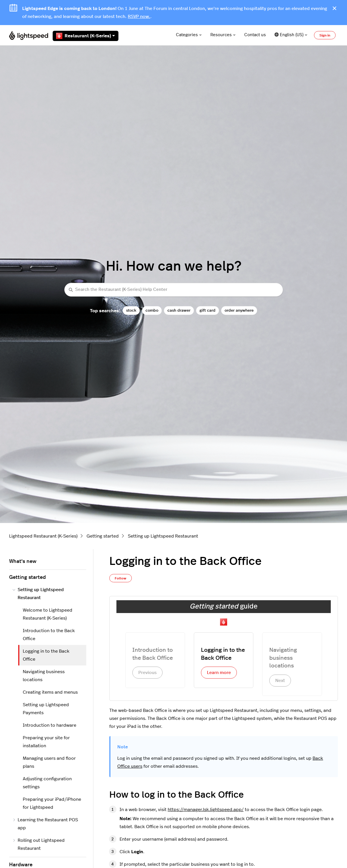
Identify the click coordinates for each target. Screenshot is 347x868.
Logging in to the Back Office (46, 655)
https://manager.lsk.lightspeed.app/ (206, 810)
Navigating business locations (44, 676)
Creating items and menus (50, 692)
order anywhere (239, 310)
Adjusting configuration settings (47, 783)
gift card (208, 310)
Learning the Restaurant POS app (45, 824)
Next (280, 681)
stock (131, 310)
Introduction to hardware (50, 725)
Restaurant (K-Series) (86, 36)
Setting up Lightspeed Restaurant (163, 536)
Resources (223, 35)
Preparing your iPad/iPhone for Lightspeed (52, 803)
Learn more (219, 673)
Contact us (255, 35)
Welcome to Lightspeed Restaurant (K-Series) (48, 614)
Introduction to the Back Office (49, 635)
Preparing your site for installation (46, 742)
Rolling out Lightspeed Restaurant (39, 844)
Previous (147, 673)
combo (152, 310)
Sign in (325, 35)
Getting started (103, 536)
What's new (23, 561)
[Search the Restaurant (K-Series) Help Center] (174, 290)
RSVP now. (139, 17)
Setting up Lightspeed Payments (46, 709)
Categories (189, 35)
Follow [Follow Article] (121, 578)
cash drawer (179, 310)
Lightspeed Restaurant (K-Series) (43, 536)
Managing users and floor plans (49, 762)
